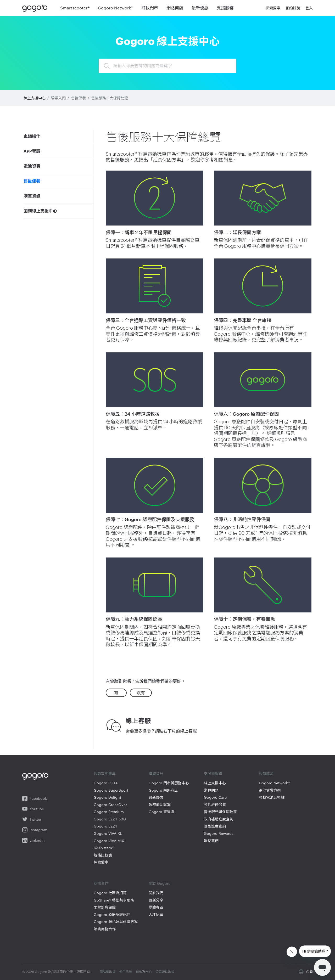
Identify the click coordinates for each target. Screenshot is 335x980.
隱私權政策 (108, 971)
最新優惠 (156, 797)
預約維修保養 (215, 805)
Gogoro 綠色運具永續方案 (116, 922)
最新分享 (156, 900)
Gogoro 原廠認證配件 (112, 914)
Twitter (32, 819)
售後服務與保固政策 (220, 812)
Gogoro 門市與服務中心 (169, 783)
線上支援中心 (35, 98)
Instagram (35, 830)
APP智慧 (32, 151)
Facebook (35, 798)
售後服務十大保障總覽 (110, 98)
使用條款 (126, 971)
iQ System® (104, 848)
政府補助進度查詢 (219, 819)
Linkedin (33, 840)
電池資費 (32, 166)
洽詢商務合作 (105, 929)
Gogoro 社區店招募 (110, 893)
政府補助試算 (160, 805)
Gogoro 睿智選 (161, 812)
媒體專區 (156, 907)
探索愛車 (101, 862)
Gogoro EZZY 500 (110, 819)
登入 (309, 8)
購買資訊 (32, 196)
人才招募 (156, 914)
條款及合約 (144, 971)
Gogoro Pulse (106, 783)
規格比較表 (103, 855)
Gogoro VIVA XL (108, 833)
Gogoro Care (215, 797)
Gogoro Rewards (219, 833)
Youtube (33, 809)
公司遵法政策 (165, 971)
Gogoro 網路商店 (163, 790)
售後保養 (79, 98)
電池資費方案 (270, 790)
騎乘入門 (58, 98)
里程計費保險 (105, 907)
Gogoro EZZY (106, 826)
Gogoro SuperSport (111, 790)
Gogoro (36, 8)
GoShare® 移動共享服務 (114, 900)
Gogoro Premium (109, 812)
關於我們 (156, 893)
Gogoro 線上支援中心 (167, 40)
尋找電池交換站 (272, 797)
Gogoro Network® (274, 783)
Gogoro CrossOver (110, 805)
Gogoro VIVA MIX (109, 841)
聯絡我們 (211, 841)
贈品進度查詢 (215, 826)
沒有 (141, 693)
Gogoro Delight (107, 797)
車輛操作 (32, 137)
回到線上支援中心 (40, 211)
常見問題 (211, 790)
